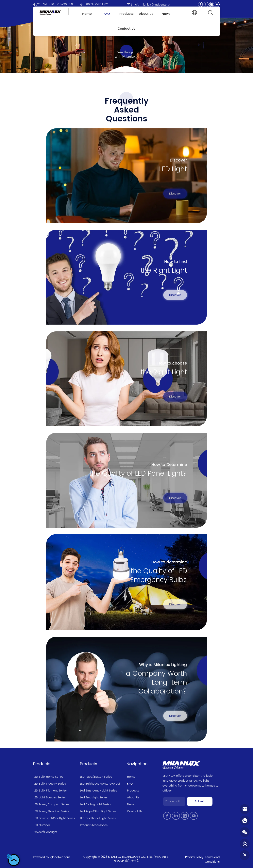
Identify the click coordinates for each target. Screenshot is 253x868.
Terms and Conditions (212, 859)
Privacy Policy (194, 857)
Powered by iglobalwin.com (51, 857)
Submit (200, 801)
